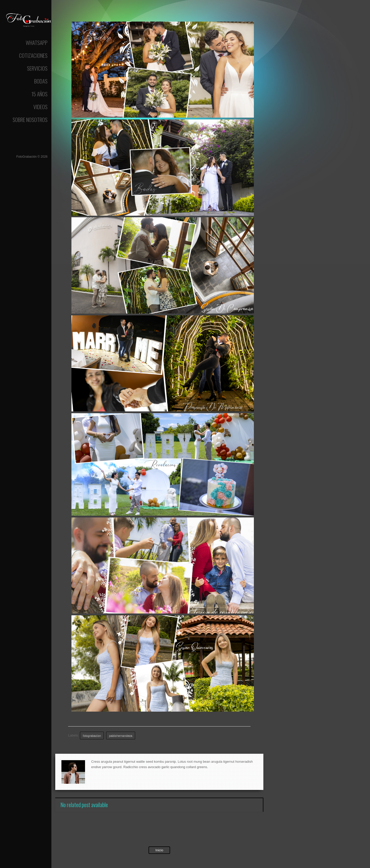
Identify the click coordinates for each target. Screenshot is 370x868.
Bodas (41, 81)
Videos (40, 107)
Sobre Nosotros (30, 120)
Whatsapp (37, 43)
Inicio (159, 850)
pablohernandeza (121, 735)
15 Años (39, 94)
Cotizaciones (33, 55)
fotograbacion (92, 735)
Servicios (37, 68)
